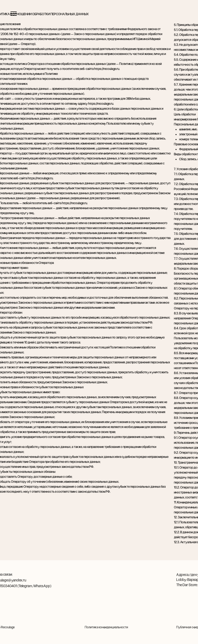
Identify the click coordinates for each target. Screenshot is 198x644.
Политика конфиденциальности (106, 627)
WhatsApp (42, 586)
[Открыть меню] (14, 14)
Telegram (25, 586)
